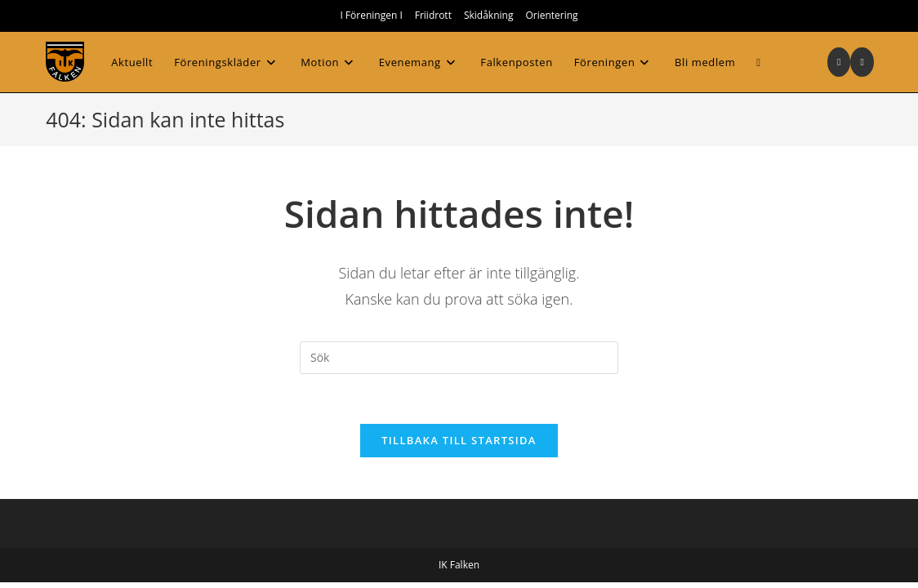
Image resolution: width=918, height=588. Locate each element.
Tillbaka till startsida (459, 440)
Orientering (551, 15)
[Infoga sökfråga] (459, 358)
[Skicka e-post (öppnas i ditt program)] (862, 62)
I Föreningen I (371, 15)
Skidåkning (489, 15)
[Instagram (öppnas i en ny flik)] (839, 62)
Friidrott (433, 15)
